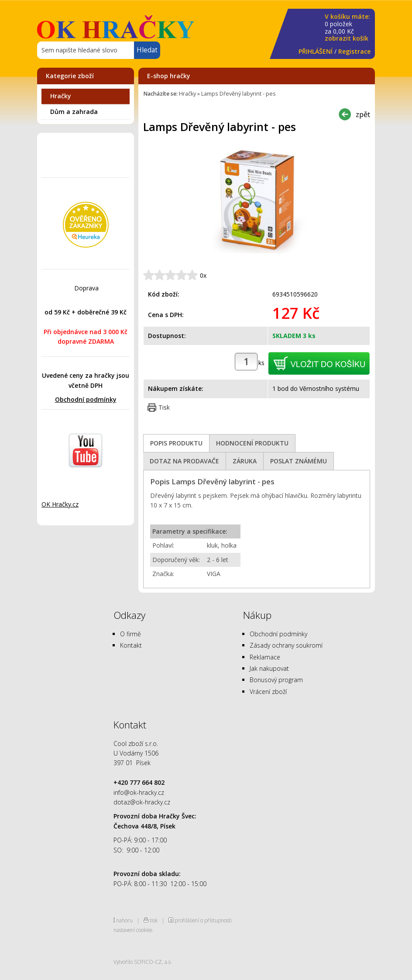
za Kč (347, 28)
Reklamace (265, 657)
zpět (363, 114)
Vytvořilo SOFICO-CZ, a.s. (143, 962)
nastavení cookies (133, 930)
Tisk (164, 407)
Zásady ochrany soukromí (286, 645)
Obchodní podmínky (86, 399)
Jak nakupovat (269, 668)
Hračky (61, 96)
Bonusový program (276, 680)
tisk (154, 920)
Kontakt (131, 645)
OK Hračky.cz (60, 504)
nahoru (124, 920)
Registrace (354, 51)
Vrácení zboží (268, 692)
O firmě (130, 634)
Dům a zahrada (74, 112)
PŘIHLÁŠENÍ (316, 51)
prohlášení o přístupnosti (203, 920)
